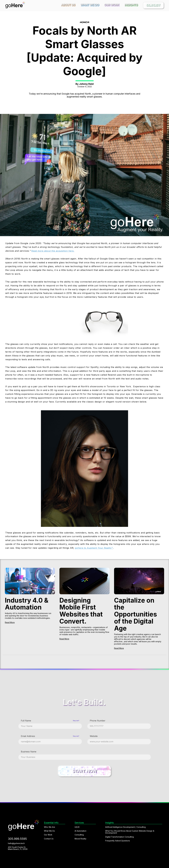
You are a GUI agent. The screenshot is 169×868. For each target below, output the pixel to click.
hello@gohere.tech (16, 843)
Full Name (26, 721)
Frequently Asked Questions (118, 841)
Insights (131, 5)
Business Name (29, 752)
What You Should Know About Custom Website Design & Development (130, 832)
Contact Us (49, 839)
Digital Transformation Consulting (119, 837)
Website (94, 736)
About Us (68, 5)
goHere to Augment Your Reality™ (94, 548)
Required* (76, 721)
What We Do (90, 5)
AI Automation (80, 831)
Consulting (79, 835)
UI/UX (77, 827)
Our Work (112, 5)
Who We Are (50, 827)
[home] (15, 5)
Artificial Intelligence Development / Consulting (125, 827)
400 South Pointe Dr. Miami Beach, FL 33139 (18, 848)
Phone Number (98, 721)
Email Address (28, 736)
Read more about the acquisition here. (53, 251)
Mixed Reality (80, 839)
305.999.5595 (17, 839)
